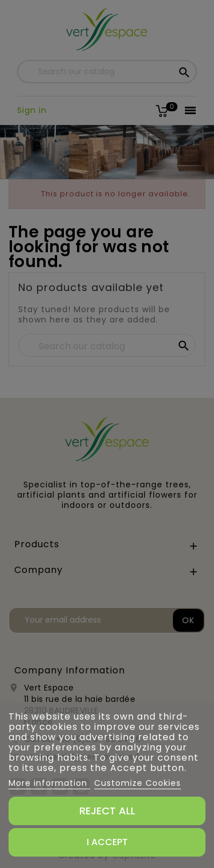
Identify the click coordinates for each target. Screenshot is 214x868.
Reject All (107, 811)
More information (49, 783)
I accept (107, 842)
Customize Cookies (138, 783)
